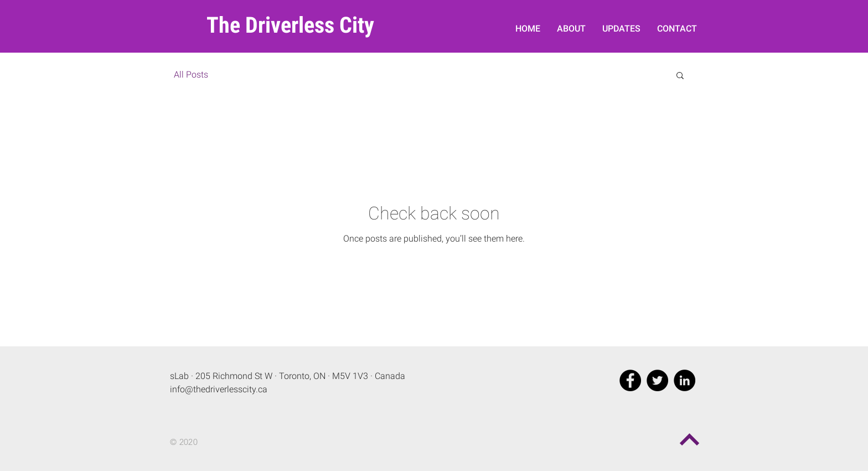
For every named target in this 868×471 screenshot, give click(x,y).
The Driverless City (290, 25)
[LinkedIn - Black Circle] (684, 380)
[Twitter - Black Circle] (657, 380)
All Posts (191, 75)
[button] (680, 76)
